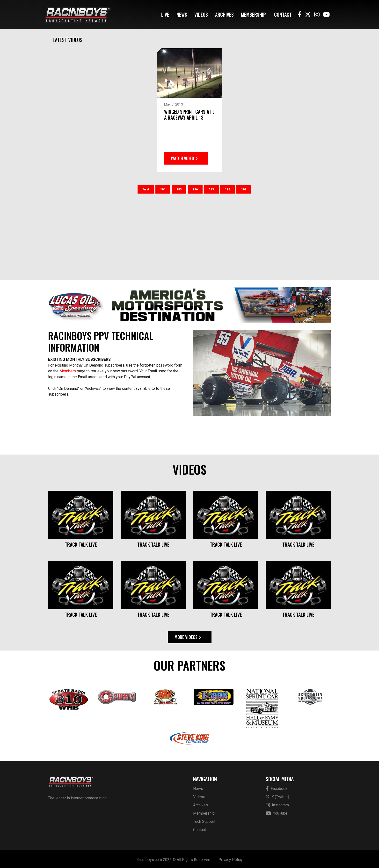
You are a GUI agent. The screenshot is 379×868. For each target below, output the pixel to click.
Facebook (277, 787)
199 (244, 187)
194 (163, 187)
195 (179, 187)
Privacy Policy (231, 858)
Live (165, 14)
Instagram (277, 803)
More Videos (188, 635)
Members (68, 369)
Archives (224, 14)
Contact (283, 14)
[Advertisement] (189, 233)
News (182, 14)
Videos (201, 14)
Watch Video (184, 156)
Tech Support (204, 820)
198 (228, 187)
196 (195, 187)
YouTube (277, 812)
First (146, 187)
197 (211, 187)
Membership (253, 14)
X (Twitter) (277, 795)
